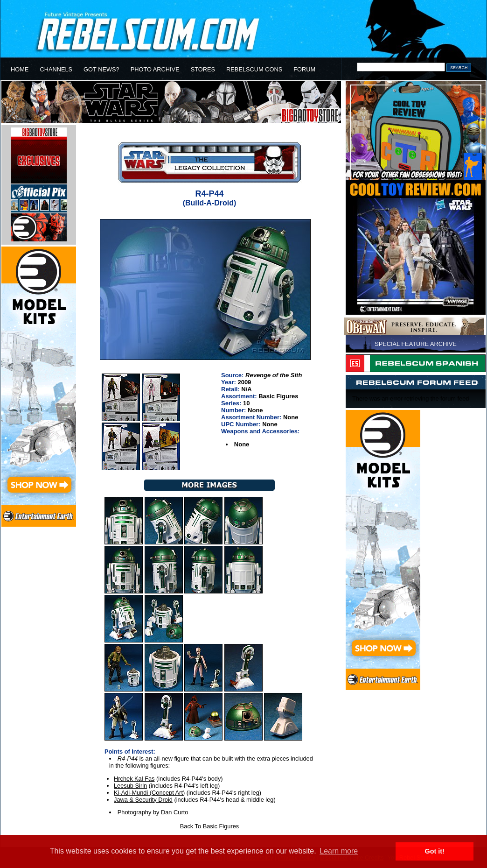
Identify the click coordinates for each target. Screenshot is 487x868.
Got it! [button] (435, 851)
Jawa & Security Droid (143, 800)
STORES (203, 69)
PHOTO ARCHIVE (155, 69)
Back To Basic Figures (209, 826)
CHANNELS (56, 69)
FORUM (304, 69)
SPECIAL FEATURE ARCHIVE (416, 344)
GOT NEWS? (101, 69)
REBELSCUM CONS (254, 69)
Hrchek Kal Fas (134, 779)
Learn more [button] (339, 851)
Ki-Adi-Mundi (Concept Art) (149, 793)
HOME (20, 69)
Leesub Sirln (130, 786)
